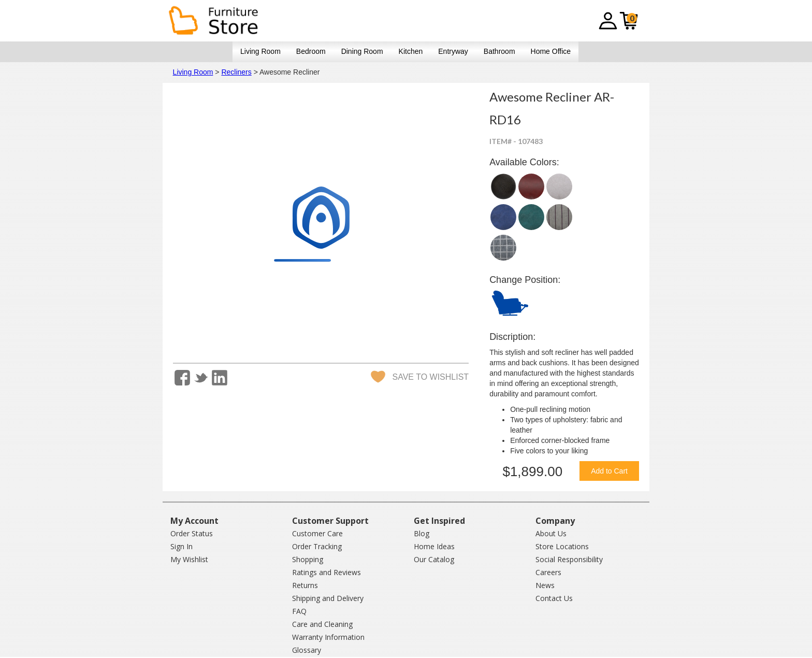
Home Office (551, 51)
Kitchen (411, 51)
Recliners (236, 72)
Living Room (260, 51)
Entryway (453, 51)
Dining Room (362, 51)
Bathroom (499, 51)
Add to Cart (609, 471)
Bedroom (311, 51)
